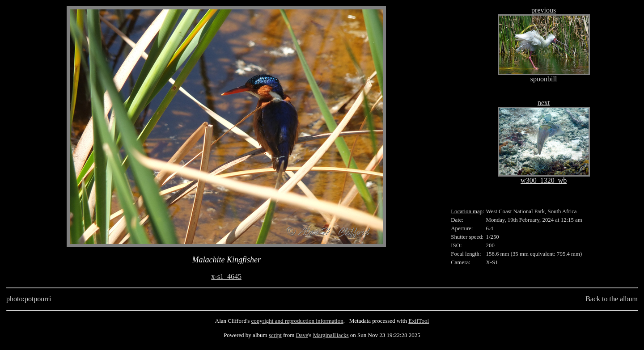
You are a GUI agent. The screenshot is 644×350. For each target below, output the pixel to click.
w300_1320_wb (544, 180)
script (275, 335)
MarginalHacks (331, 335)
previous (544, 10)
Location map (467, 211)
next (544, 103)
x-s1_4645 (226, 276)
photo (14, 299)
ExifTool (419, 321)
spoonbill (544, 79)
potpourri (38, 299)
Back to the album (612, 299)
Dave (302, 335)
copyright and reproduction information (297, 321)
